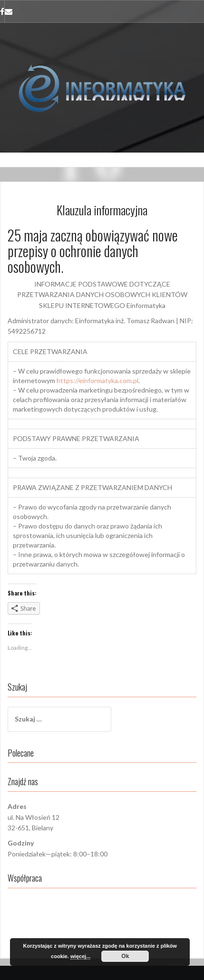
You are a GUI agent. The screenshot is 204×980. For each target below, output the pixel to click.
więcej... (80, 956)
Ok (125, 956)
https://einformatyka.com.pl (97, 380)
